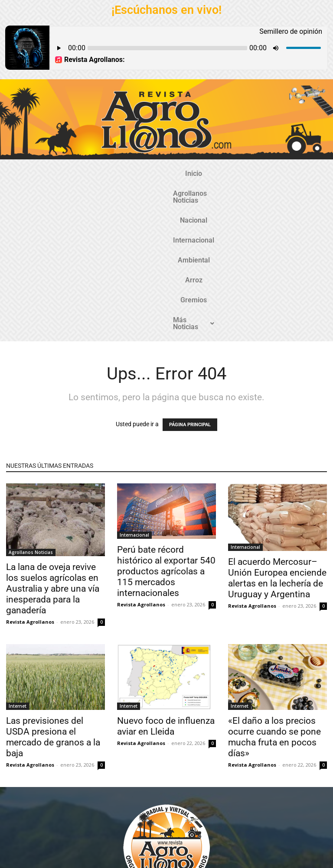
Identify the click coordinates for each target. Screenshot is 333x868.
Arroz (268, 173)
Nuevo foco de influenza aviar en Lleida (166, 593)
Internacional (181, 173)
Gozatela (103, 863)
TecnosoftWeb (70, 863)
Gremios (303, 173)
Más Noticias (166, 193)
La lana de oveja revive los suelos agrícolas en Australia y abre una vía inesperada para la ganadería (53, 455)
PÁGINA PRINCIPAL (190, 291)
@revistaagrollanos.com (185, 803)
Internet (18, 573)
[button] (166, 194)
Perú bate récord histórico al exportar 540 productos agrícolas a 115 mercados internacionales (166, 438)
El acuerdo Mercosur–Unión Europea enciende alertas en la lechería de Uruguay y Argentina (277, 445)
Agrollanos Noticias (77, 173)
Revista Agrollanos (30, 488)
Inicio (25, 173)
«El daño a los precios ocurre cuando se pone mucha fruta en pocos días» (274, 604)
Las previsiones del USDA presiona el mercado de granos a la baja (53, 604)
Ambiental (231, 173)
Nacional (134, 173)
